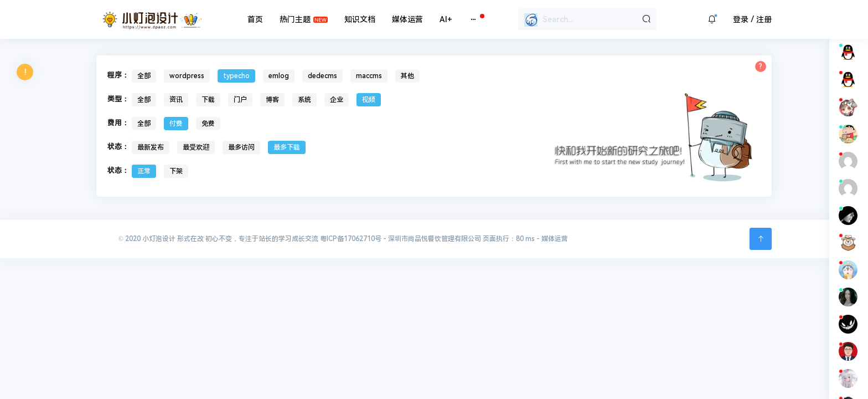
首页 (255, 19)
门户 (240, 100)
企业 (337, 100)
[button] (712, 19)
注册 (764, 19)
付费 (176, 124)
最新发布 (151, 147)
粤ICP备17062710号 (351, 239)
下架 (176, 171)
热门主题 (295, 19)
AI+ (446, 19)
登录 (741, 19)
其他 (407, 76)
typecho (236, 76)
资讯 (176, 100)
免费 (208, 124)
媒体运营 (407, 19)
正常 (144, 171)
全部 (144, 76)
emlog (279, 76)
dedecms (322, 76)
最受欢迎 (196, 147)
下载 (208, 100)
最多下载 (287, 147)
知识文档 (360, 19)
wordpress (187, 76)
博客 (272, 100)
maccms (369, 76)
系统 (304, 100)
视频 (369, 100)
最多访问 (241, 147)
